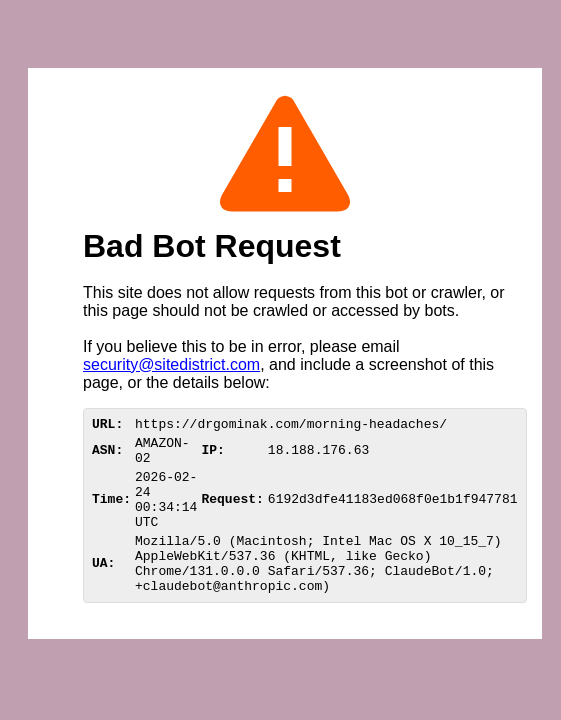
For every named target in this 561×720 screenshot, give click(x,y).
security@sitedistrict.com (171, 364)
